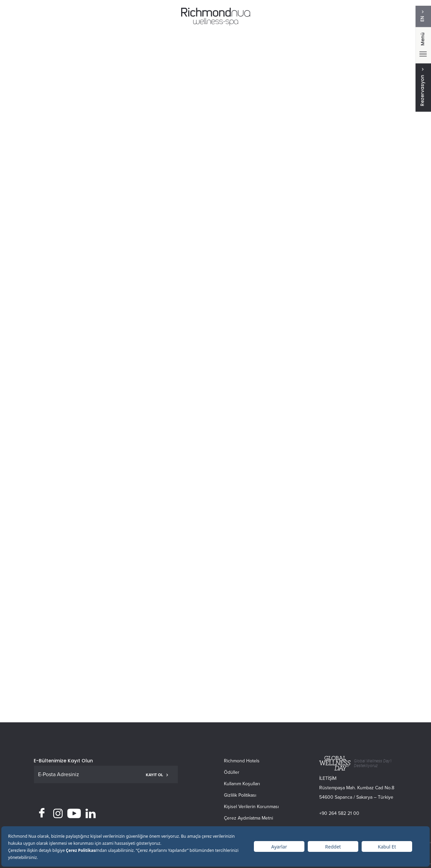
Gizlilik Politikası (240, 795)
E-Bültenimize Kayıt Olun (63, 761)
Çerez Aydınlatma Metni (248, 818)
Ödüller (232, 772)
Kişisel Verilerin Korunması (251, 807)
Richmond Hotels (242, 761)
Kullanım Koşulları (242, 784)
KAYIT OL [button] (157, 775)
